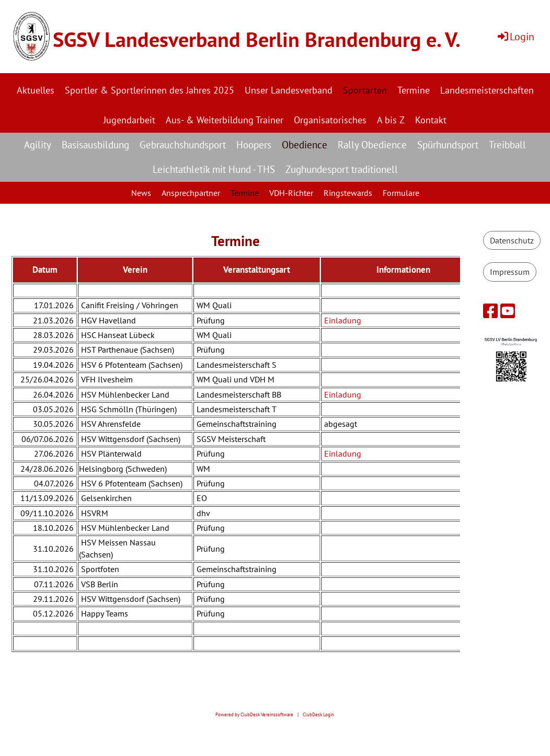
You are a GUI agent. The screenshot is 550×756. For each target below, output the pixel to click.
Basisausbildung (95, 145)
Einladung (343, 320)
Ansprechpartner (191, 193)
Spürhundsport (448, 145)
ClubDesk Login (318, 715)
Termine (414, 90)
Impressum (510, 272)
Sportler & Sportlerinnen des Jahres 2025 (150, 90)
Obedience (305, 145)
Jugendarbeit (129, 120)
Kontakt (431, 120)
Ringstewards (348, 193)
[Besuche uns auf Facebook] (490, 311)
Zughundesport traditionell (342, 169)
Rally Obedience (372, 145)
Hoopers (254, 145)
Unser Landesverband (289, 90)
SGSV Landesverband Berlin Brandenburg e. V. (257, 39)
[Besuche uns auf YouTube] (508, 311)
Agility (38, 145)
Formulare (401, 193)
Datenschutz (512, 240)
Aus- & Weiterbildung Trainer (225, 120)
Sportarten (365, 90)
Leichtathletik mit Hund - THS (214, 169)
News (141, 193)
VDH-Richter (291, 193)
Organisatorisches (330, 120)
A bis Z (391, 120)
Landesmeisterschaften (487, 90)
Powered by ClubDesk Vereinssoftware (254, 715)
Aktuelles (36, 90)
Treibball (507, 145)
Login (515, 37)
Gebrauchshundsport (183, 145)
